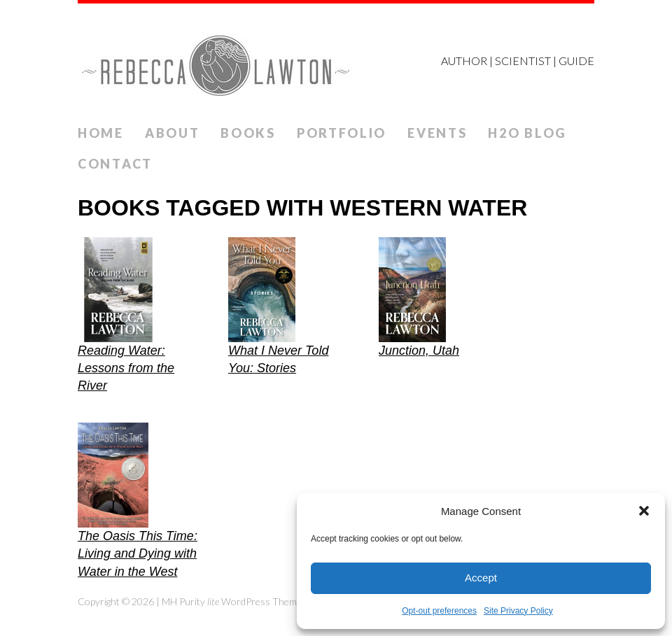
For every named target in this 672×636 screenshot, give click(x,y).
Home (101, 133)
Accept (481, 578)
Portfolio (342, 133)
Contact (115, 164)
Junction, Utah (419, 351)
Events (437, 133)
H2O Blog (527, 133)
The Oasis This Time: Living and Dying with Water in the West (138, 553)
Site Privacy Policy (518, 611)
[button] (644, 511)
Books (248, 133)
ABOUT (173, 133)
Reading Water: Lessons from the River (126, 368)
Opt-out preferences (439, 611)
